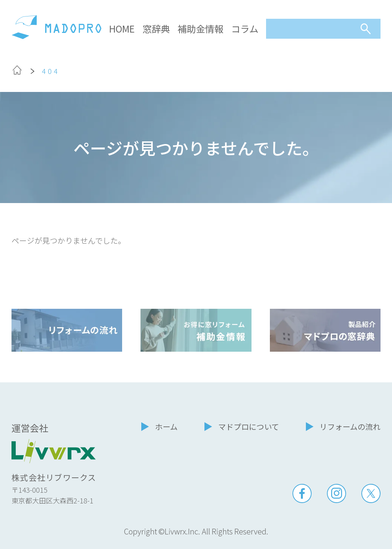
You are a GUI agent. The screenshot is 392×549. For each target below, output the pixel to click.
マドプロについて (249, 427)
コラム (245, 29)
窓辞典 (156, 29)
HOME (122, 29)
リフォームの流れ (350, 427)
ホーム (166, 427)
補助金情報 (201, 29)
